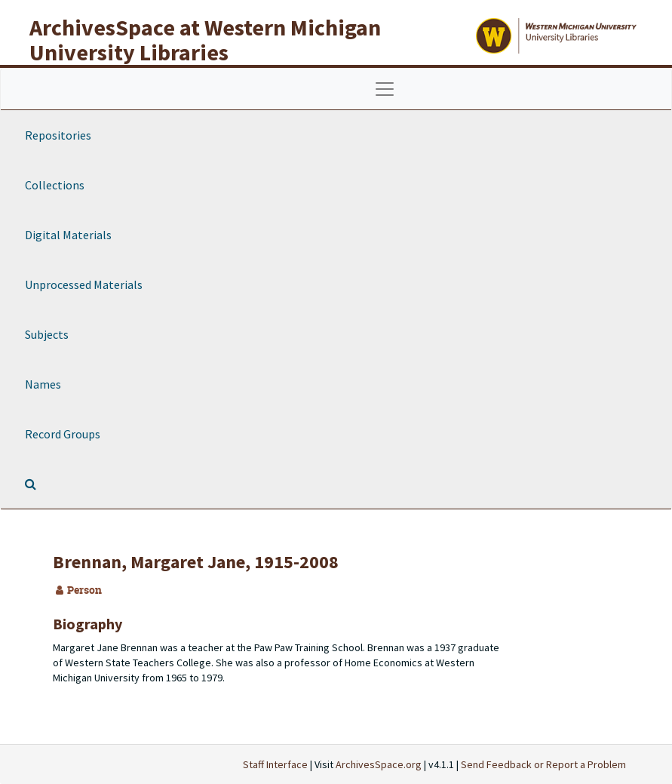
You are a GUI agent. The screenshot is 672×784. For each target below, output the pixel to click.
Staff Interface (275, 764)
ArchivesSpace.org (379, 764)
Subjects (47, 334)
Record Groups (63, 434)
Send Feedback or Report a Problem (543, 764)
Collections (55, 185)
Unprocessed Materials (84, 284)
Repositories (58, 135)
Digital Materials (68, 235)
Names (43, 384)
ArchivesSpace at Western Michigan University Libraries (205, 40)
